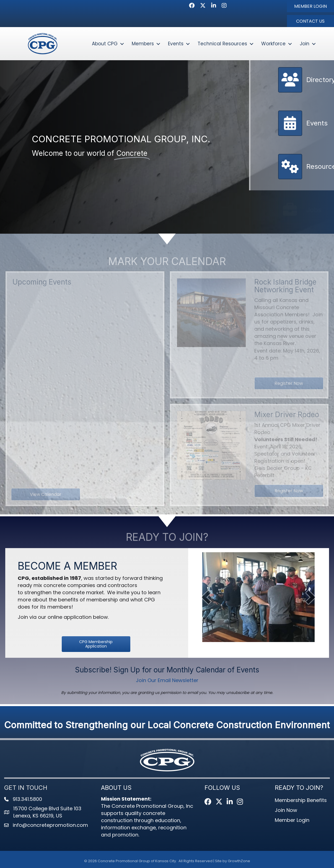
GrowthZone (239, 861)
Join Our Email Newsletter (167, 680)
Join (305, 44)
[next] (311, 597)
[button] (310, 6)
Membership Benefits (301, 800)
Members (143, 44)
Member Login (292, 820)
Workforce (273, 44)
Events (176, 44)
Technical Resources (222, 44)
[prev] (206, 597)
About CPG (105, 44)
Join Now (286, 810)
